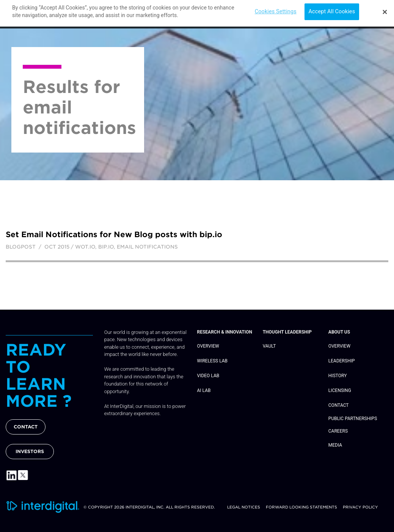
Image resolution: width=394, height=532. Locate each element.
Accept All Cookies (332, 9)
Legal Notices (244, 507)
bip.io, (108, 247)
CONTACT (26, 427)
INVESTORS (30, 451)
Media (335, 445)
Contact (339, 405)
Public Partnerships (353, 419)
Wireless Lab (213, 361)
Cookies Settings (276, 9)
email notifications (147, 247)
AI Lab (204, 390)
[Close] (385, 9)
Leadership (342, 361)
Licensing (340, 390)
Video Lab (208, 376)
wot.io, (87, 247)
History (338, 376)
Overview (208, 346)
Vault (269, 346)
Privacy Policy (360, 507)
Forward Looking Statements (301, 507)
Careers (338, 431)
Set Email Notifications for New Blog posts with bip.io (114, 235)
